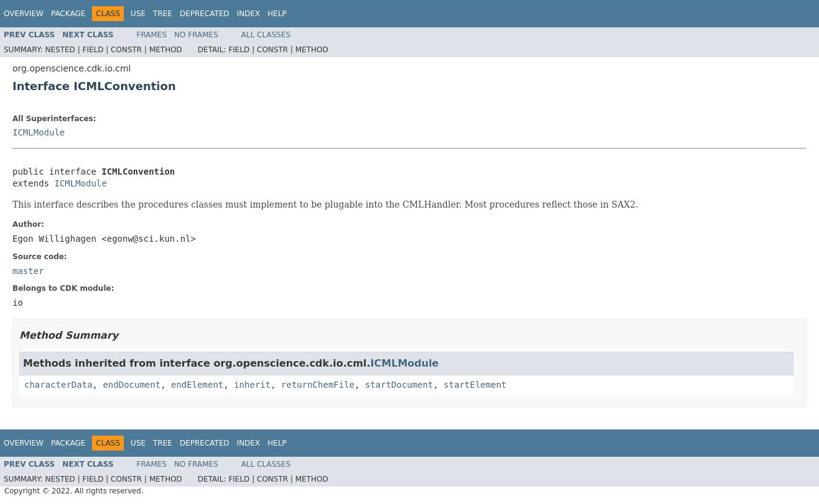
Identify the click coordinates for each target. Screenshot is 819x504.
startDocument (399, 385)
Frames (152, 35)
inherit (252, 385)
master (28, 271)
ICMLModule (39, 132)
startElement (475, 385)
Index (249, 14)
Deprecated (205, 14)
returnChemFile (318, 385)
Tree (163, 14)
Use (138, 14)
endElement (197, 385)
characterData (58, 385)
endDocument (132, 385)
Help (277, 14)
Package (68, 14)
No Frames (196, 35)
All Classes (266, 35)
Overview (24, 14)
